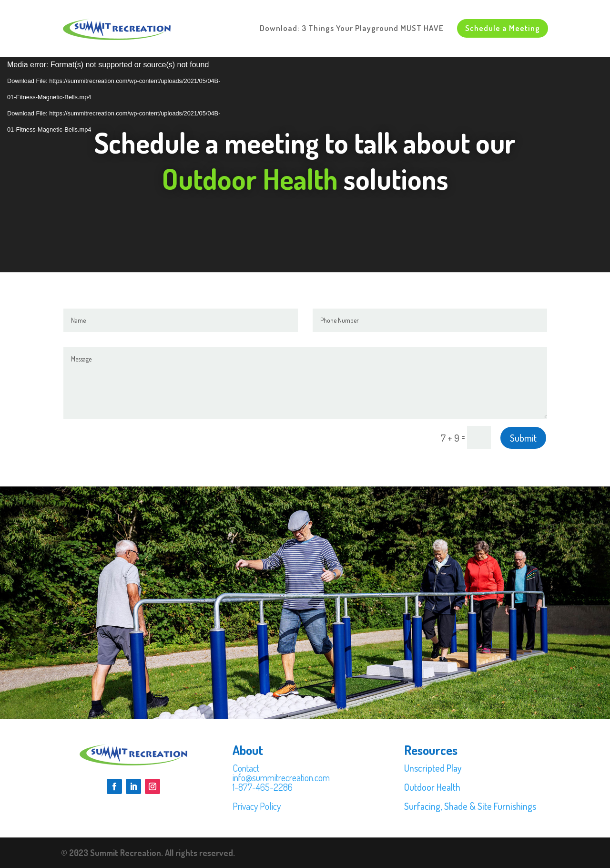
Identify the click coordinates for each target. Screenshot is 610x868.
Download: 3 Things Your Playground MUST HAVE (352, 29)
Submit (523, 438)
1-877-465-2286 (263, 787)
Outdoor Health (432, 787)
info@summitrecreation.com (281, 777)
